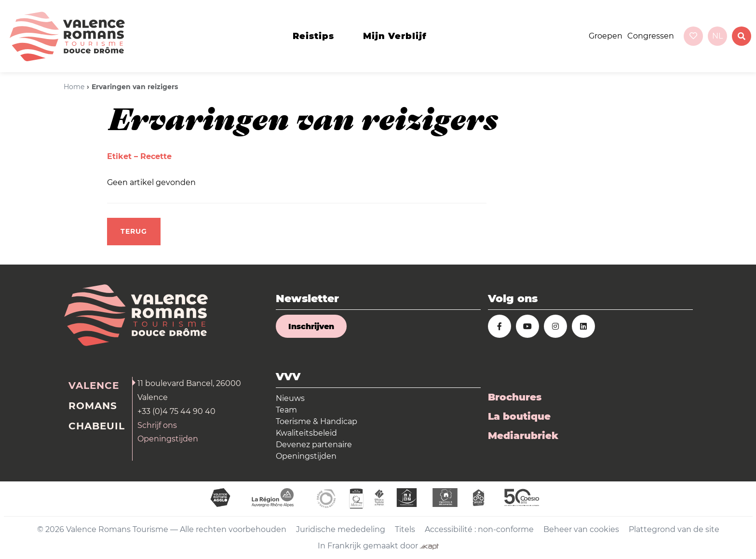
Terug (134, 231)
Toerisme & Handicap (317, 421)
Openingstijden (168, 439)
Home (74, 87)
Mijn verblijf (395, 36)
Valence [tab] (94, 386)
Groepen (606, 36)
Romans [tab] (93, 406)
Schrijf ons (157, 425)
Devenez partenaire (314, 445)
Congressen (651, 36)
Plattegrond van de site (674, 529)
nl (717, 36)
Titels (405, 529)
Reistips (313, 36)
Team (286, 410)
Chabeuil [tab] (97, 426)
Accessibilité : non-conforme (479, 529)
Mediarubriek (523, 436)
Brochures (515, 397)
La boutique (519, 416)
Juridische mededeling (341, 529)
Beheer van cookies (581, 529)
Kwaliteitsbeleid (306, 433)
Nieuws (290, 398)
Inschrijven (311, 326)
